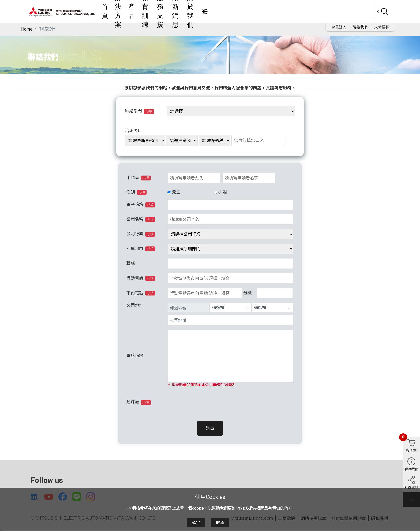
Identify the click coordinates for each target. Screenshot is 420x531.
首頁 (158, 11)
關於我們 (292, 11)
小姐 (222, 192)
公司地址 (135, 305)
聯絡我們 (360, 27)
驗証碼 (139, 402)
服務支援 (242, 11)
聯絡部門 (139, 111)
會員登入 (339, 27)
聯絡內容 (135, 356)
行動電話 (141, 278)
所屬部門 (141, 249)
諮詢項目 (133, 131)
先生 (176, 192)
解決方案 (178, 11)
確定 (196, 523)
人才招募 (382, 27)
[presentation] (207, 402)
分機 (248, 293)
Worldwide (364, 11)
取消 (220, 523)
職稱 (131, 264)
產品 (198, 11)
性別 (136, 192)
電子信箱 (141, 205)
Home (27, 29)
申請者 (139, 178)
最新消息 (267, 11)
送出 (210, 428)
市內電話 (141, 293)
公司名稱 (141, 220)
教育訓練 (218, 11)
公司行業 (141, 234)
